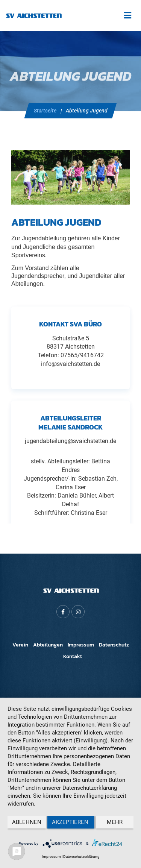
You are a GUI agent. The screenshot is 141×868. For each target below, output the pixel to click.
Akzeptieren (71, 822)
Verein (20, 645)
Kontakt (73, 656)
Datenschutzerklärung (81, 857)
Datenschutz (114, 645)
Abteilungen (48, 645)
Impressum (81, 645)
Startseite (45, 111)
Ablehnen (27, 822)
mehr (115, 822)
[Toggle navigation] (127, 15)
